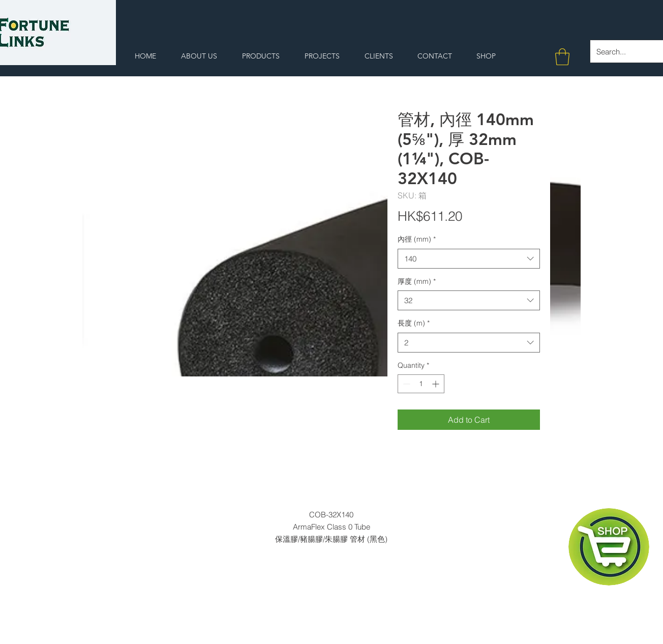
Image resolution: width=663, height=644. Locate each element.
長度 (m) (414, 323)
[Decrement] (405, 384)
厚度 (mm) (417, 281)
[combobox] (469, 259)
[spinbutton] (421, 384)
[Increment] (436, 384)
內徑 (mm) (417, 239)
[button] (562, 57)
